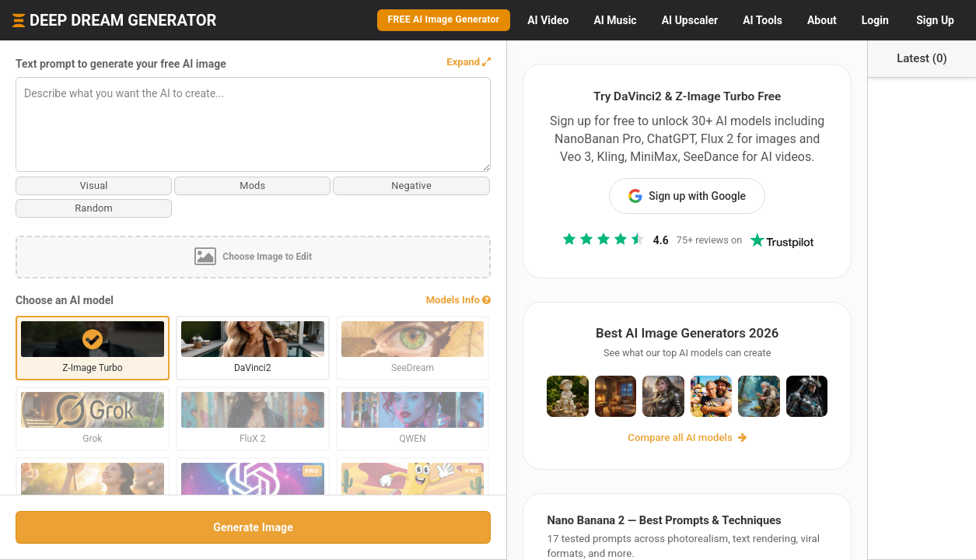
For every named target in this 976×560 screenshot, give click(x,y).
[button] (273, 62)
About (822, 20)
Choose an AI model (65, 301)
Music (615, 20)
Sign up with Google (589, 178)
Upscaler (690, 20)
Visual (61, 185)
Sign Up (935, 20)
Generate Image (155, 527)
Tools (763, 20)
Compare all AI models (589, 453)
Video (548, 20)
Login (875, 20)
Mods (156, 185)
